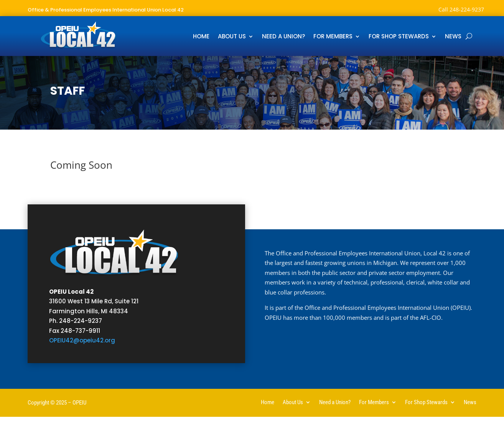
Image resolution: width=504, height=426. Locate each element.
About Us (232, 37)
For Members (333, 37)
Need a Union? (283, 37)
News (453, 37)
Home (201, 37)
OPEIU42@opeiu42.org (82, 340)
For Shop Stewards (399, 37)
